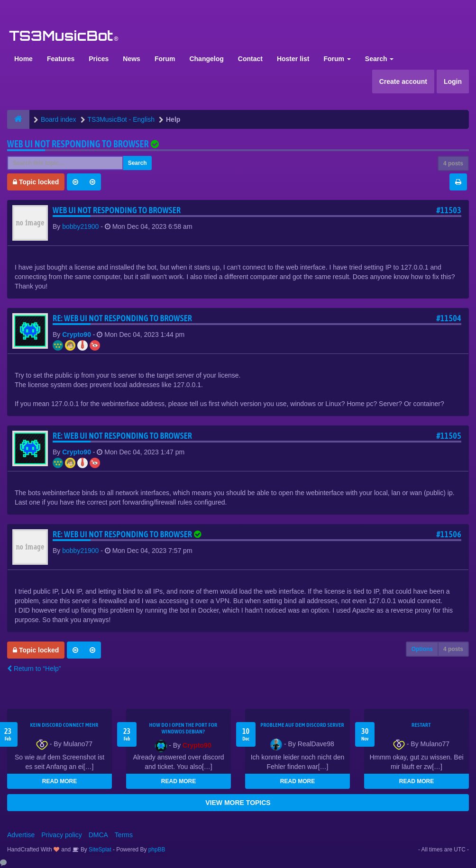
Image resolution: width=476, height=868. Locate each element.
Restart (421, 725)
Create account (403, 81)
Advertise (21, 835)
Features (61, 59)
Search (380, 59)
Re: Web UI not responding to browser (122, 318)
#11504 (449, 318)
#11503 (449, 210)
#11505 (449, 436)
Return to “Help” (34, 669)
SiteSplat (99, 850)
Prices (99, 59)
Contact (250, 59)
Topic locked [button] (36, 182)
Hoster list (293, 59)
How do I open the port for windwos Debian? (183, 728)
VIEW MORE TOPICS (238, 803)
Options (422, 649)
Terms (124, 835)
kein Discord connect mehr (64, 725)
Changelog (206, 59)
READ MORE (59, 781)
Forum (165, 59)
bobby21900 (80, 226)
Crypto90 (77, 335)
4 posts (453, 163)
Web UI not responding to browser (78, 144)
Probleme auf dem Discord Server (302, 725)
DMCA (98, 835)
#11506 (449, 534)
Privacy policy (62, 835)
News (132, 59)
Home (23, 59)
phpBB (157, 850)
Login (453, 81)
